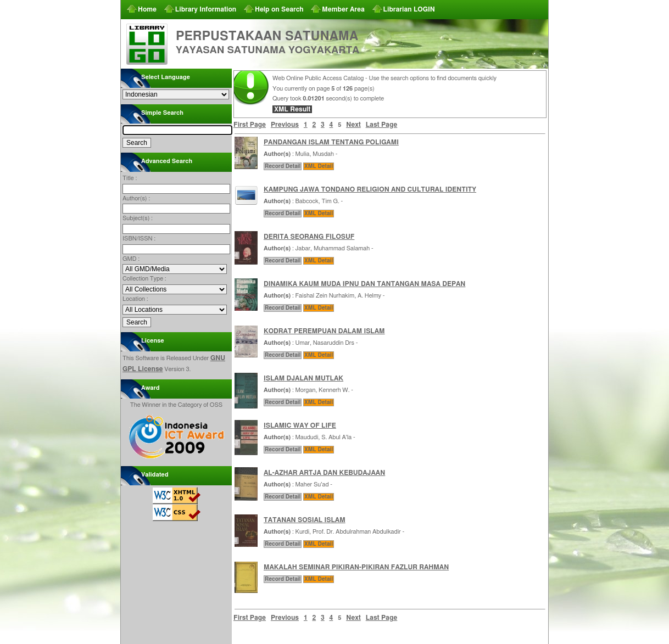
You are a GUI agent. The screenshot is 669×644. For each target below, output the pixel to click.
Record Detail (283, 166)
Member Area (343, 9)
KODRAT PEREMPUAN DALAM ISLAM (324, 331)
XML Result (292, 109)
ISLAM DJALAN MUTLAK (303, 378)
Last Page (382, 125)
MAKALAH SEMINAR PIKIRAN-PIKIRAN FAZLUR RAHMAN (356, 567)
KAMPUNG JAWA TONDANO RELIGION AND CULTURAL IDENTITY (370, 189)
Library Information (206, 9)
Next (353, 125)
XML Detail (319, 166)
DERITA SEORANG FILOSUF (309, 237)
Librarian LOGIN (409, 9)
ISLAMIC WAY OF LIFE (300, 425)
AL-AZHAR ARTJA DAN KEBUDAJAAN (324, 473)
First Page (250, 125)
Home (147, 9)
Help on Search (279, 9)
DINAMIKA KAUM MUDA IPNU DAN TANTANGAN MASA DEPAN (364, 284)
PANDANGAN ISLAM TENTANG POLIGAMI (331, 142)
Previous (285, 125)
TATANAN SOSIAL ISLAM (305, 520)
